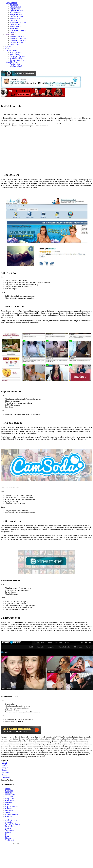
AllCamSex (9, 797)
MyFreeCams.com (16, 11)
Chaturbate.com (15, 7)
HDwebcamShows (12, 814)
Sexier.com (14, 28)
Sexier (8, 812)
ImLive (8, 789)
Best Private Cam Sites (18, 38)
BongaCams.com (16, 15)
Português (5, 772)
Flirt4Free (9, 803)
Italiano (4, 775)
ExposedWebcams (12, 806)
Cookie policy (10, 840)
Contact (8, 828)
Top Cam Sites (11, 3)
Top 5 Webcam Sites (17, 42)
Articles (8, 46)
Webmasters (10, 830)
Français (5, 768)
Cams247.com (15, 32)
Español (5, 765)
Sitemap (8, 838)
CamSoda (9, 808)
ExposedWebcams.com (18, 22)
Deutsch (5, 770)
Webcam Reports (7, 844)
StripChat (9, 793)
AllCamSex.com (16, 13)
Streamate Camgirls (17, 60)
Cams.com (13, 21)
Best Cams (10, 34)
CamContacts (10, 801)
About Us (9, 822)
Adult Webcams (11, 820)
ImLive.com (14, 5)
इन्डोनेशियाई (6, 778)
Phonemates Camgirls (17, 56)
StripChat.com (15, 9)
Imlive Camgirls (15, 54)
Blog (7, 48)
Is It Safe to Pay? (16, 66)
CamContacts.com (16, 17)
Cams (7, 805)
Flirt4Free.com (15, 19)
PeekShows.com (16, 26)
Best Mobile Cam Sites (18, 40)
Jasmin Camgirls (16, 58)
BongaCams (10, 799)
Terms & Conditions (12, 824)
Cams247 (9, 816)
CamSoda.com (15, 24)
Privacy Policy (10, 826)
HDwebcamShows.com (18, 30)
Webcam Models (12, 50)
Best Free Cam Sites (17, 36)
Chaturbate (9, 791)
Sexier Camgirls (15, 52)
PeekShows (9, 810)
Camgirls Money (16, 44)
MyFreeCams (10, 795)
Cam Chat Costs (12, 62)
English (4, 763)
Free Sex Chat (15, 64)
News (7, 834)
